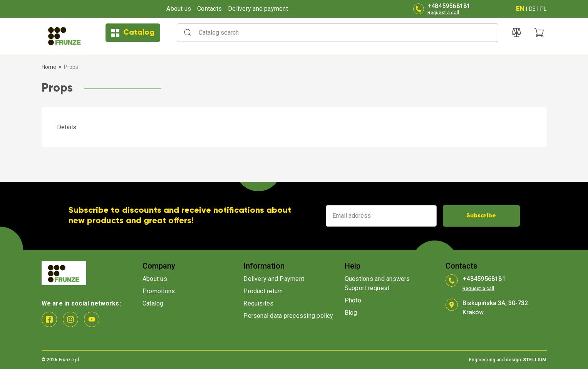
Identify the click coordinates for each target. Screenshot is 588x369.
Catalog (133, 33)
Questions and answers (377, 279)
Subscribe (481, 216)
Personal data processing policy (288, 316)
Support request (367, 288)
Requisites (258, 303)
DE (532, 9)
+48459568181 (449, 6)
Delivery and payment (258, 9)
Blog (351, 313)
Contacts (209, 9)
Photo (353, 300)
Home (49, 67)
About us (179, 9)
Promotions (159, 291)
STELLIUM (535, 360)
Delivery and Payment (274, 279)
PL (543, 9)
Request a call (443, 13)
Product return (263, 291)
